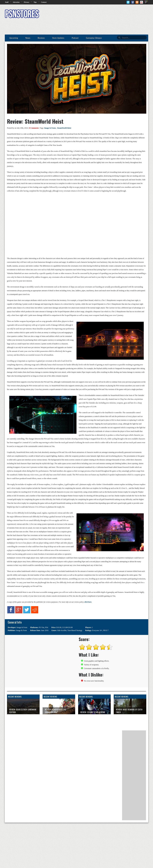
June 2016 (45, 630)
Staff (7, 2)
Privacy (27, 2)
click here (88, 602)
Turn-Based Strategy (75, 630)
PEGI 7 (106, 630)
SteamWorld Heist (64, 128)
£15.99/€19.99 (67, 627)
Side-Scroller (62, 630)
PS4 (47, 627)
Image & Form (50, 128)
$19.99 (59, 627)
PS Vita (42, 627)
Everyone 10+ (97, 630)
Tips (35, 2)
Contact (44, 2)
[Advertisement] (94, 14)
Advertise (16, 2)
